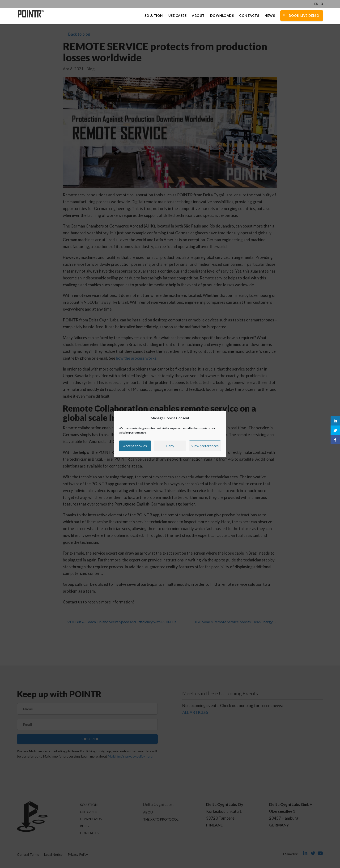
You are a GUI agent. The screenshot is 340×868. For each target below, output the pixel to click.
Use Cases (178, 16)
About (198, 16)
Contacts (249, 16)
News (270, 16)
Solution (154, 16)
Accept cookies (135, 446)
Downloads (222, 16)
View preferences (205, 446)
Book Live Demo (304, 16)
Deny (170, 446)
